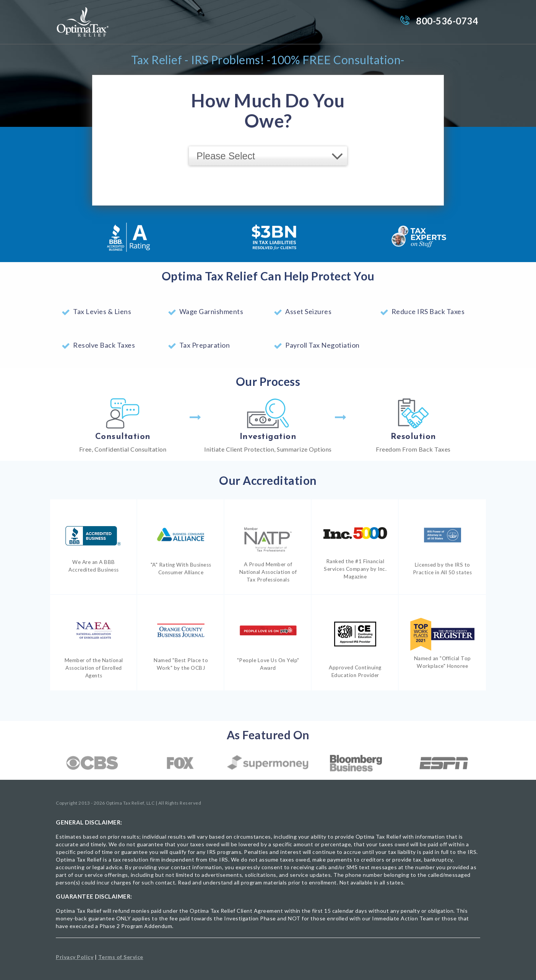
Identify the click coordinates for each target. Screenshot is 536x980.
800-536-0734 (447, 21)
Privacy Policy (75, 957)
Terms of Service (121, 957)
